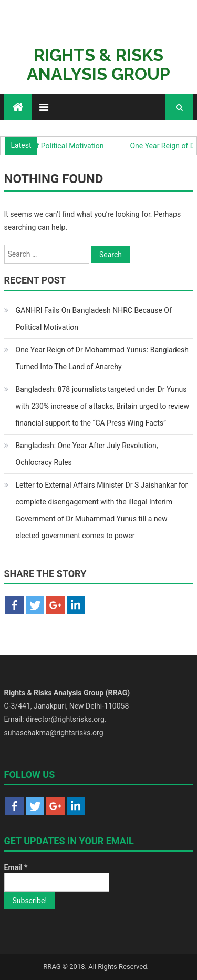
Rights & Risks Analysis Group (98, 64)
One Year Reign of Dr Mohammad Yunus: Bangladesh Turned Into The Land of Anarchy (102, 358)
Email (16, 867)
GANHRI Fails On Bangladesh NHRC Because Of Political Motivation (94, 319)
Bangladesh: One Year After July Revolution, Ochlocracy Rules (87, 454)
